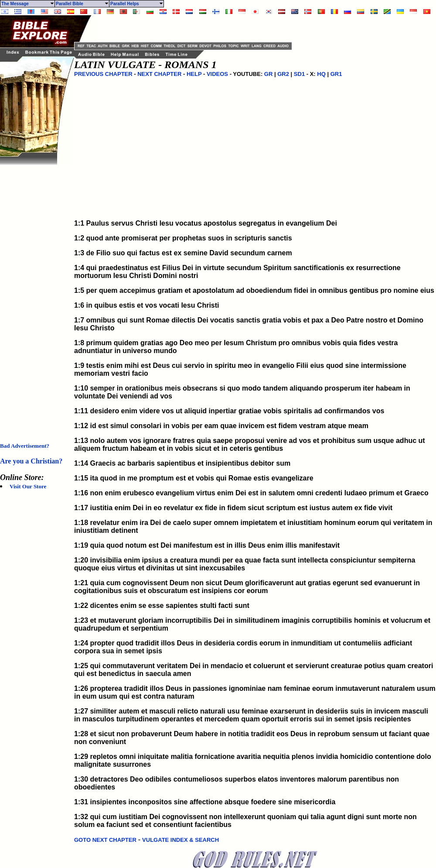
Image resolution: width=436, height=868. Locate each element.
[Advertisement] (35, 296)
